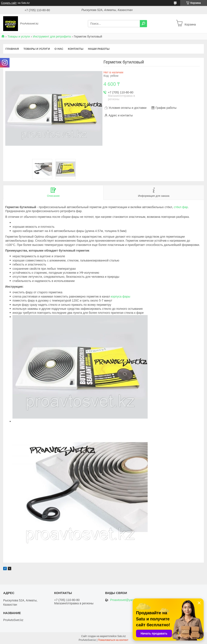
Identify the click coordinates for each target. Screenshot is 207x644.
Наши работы (99, 49)
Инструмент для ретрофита (52, 36)
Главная (12, 49)
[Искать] (143, 24)
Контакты (76, 49)
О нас (59, 49)
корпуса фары (120, 296)
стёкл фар (181, 207)
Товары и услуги (19, 36)
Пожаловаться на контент (113, 640)
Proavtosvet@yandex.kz (126, 600)
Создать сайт (9, 3)
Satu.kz (121, 636)
